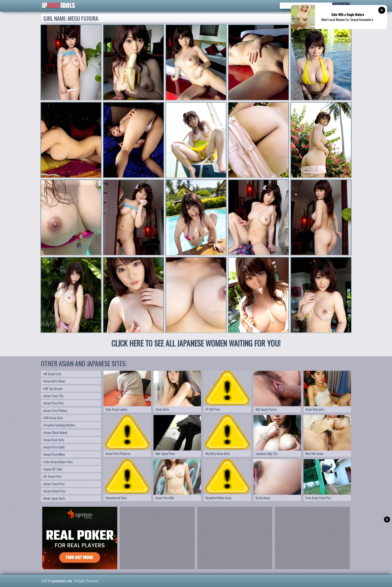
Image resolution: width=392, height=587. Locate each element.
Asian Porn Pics (53, 403)
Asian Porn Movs (54, 454)
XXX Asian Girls (53, 418)
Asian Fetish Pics (54, 491)
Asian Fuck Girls (54, 440)
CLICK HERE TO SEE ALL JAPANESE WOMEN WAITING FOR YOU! (196, 343)
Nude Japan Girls (54, 498)
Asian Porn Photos (55, 410)
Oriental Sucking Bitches (59, 425)
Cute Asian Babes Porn (58, 462)
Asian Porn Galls (54, 447)
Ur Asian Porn (52, 476)
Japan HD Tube (53, 469)
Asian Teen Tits (53, 396)
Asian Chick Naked (55, 432)
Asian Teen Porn (54, 484)
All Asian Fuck (52, 374)
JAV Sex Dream (53, 388)
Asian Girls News (54, 381)
